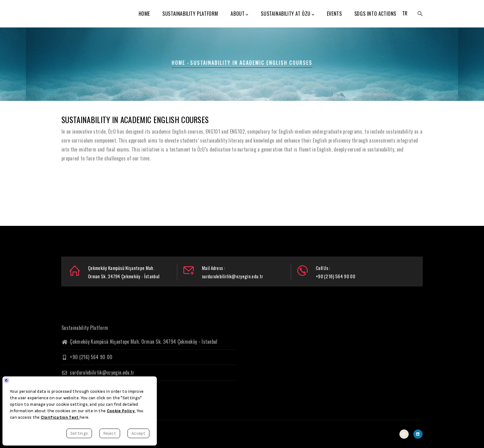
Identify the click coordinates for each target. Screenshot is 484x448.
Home (144, 14)
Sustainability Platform (190, 14)
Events (334, 14)
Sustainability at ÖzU (288, 14)
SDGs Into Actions (375, 14)
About (240, 14)
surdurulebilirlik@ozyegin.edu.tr (98, 372)
